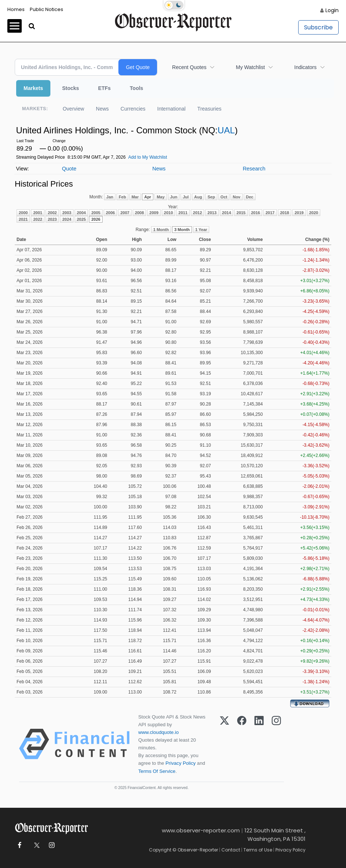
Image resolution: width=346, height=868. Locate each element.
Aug (198, 197)
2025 (81, 219)
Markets (33, 88)
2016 (256, 213)
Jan (110, 197)
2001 (38, 213)
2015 (241, 213)
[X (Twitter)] (224, 744)
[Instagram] (276, 744)
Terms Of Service (157, 771)
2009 (154, 213)
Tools (136, 88)
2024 (67, 219)
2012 (197, 213)
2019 (299, 213)
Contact (231, 850)
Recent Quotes (189, 67)
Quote (69, 169)
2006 (110, 213)
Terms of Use (258, 850)
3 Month (182, 230)
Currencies (133, 109)
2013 (212, 213)
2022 (38, 219)
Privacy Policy (181, 763)
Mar (135, 197)
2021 (23, 219)
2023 (52, 219)
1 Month (161, 230)
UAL (226, 130)
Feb (122, 197)
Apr (148, 197)
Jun (174, 197)
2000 (23, 213)
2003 (67, 213)
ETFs (104, 88)
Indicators (305, 67)
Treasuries (210, 109)
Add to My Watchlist (148, 157)
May (160, 197)
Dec (250, 197)
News (102, 109)
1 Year (201, 230)
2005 (96, 213)
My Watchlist (250, 67)
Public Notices (47, 9)
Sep (211, 197)
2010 (168, 213)
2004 (81, 213)
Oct (224, 197)
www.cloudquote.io (158, 732)
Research (254, 169)
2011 (183, 213)
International (172, 109)
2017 (270, 213)
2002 (52, 213)
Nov (237, 197)
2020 (314, 213)
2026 (96, 219)
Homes (16, 9)
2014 (226, 213)
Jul (186, 197)
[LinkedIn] (259, 744)
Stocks (71, 88)
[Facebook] (242, 744)
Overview (73, 109)
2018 (285, 213)
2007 (125, 213)
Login (332, 10)
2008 (139, 213)
